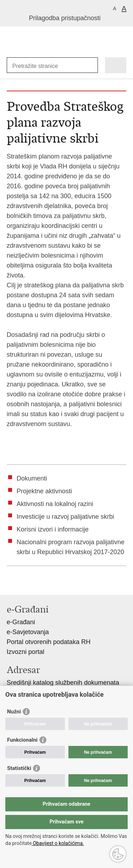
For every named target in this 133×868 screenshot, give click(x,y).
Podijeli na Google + (56, 584)
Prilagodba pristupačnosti (65, 18)
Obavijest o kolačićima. (58, 843)
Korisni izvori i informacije (53, 529)
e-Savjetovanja (28, 632)
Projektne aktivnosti (44, 491)
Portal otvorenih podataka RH (49, 642)
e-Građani (21, 622)
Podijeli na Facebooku (26, 584)
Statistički (19, 768)
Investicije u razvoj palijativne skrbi (65, 517)
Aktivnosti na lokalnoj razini (55, 504)
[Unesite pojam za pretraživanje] (38, 66)
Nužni (14, 712)
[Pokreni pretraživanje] (91, 65)
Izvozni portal (26, 652)
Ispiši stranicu (10, 584)
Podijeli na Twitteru (41, 584)
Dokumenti (32, 478)
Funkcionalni (22, 740)
